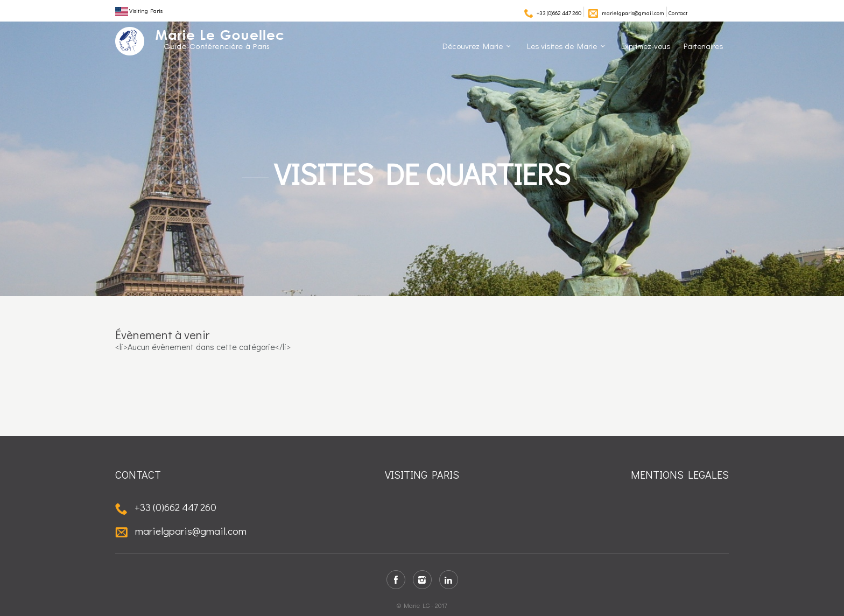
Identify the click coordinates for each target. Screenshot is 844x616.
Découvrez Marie (473, 46)
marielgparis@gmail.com (633, 13)
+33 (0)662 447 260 (559, 13)
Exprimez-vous (646, 46)
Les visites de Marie (562, 46)
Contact (678, 13)
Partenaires (704, 46)
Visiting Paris (139, 10)
